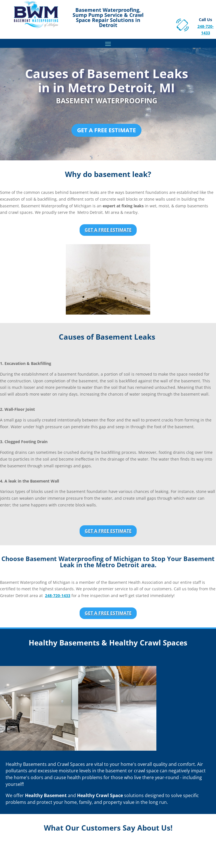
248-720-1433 (58, 596)
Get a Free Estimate (106, 130)
